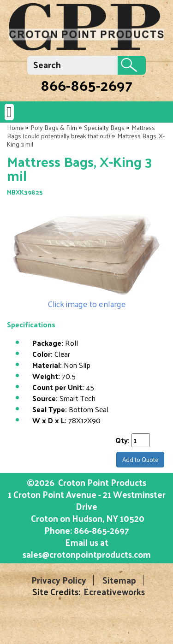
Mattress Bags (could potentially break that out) (81, 132)
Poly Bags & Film (54, 127)
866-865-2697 (86, 85)
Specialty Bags (104, 127)
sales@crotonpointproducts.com (87, 554)
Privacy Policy (59, 580)
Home (15, 127)
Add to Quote (140, 459)
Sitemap (119, 580)
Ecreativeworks (114, 592)
